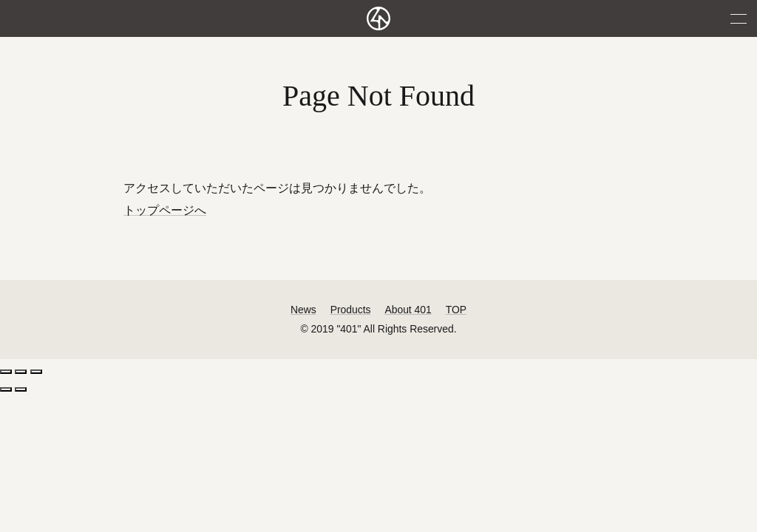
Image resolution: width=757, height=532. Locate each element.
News (303, 310)
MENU (739, 18)
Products (351, 310)
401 (378, 18)
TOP (456, 310)
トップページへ (165, 210)
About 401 (408, 310)
